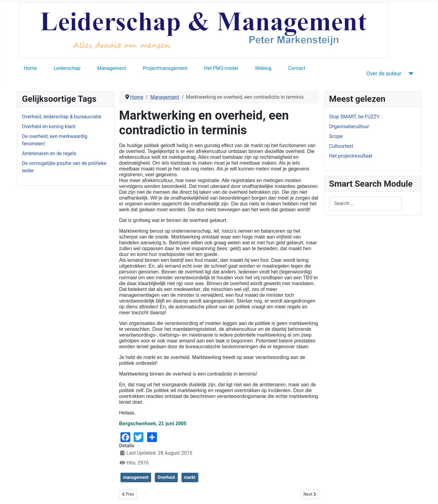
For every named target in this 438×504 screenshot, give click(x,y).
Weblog (263, 68)
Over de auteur (384, 74)
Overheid (166, 477)
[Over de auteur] (410, 74)
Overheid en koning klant (49, 126)
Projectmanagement (165, 68)
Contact (297, 68)
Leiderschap (67, 68)
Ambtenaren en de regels (49, 153)
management (136, 477)
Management (112, 68)
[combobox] (366, 203)
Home (30, 68)
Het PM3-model (221, 68)
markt (190, 477)
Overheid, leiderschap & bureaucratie (62, 117)
